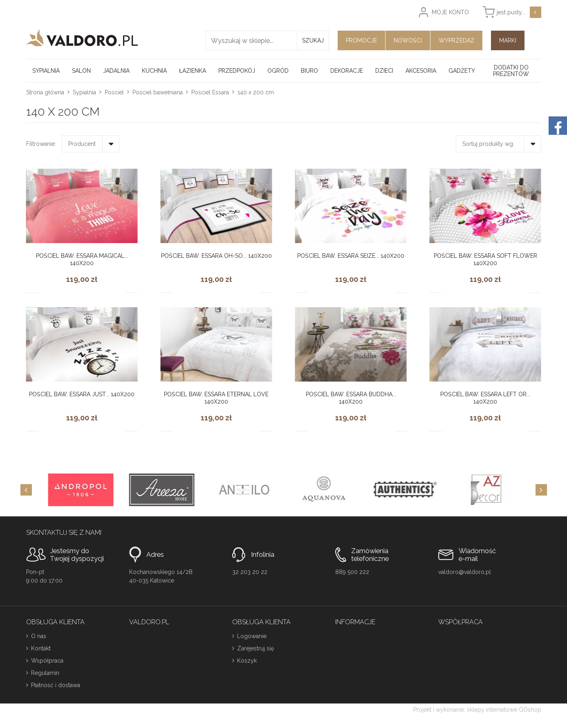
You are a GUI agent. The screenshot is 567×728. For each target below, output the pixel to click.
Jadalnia (116, 71)
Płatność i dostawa (56, 685)
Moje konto (450, 12)
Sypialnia (46, 71)
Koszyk (247, 661)
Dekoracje (347, 71)
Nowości (408, 40)
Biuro (309, 71)
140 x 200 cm (256, 92)
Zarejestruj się (255, 648)
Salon (81, 71)
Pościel (114, 92)
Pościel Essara (210, 92)
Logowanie (252, 636)
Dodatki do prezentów (511, 71)
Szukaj (313, 40)
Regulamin (45, 673)
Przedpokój (237, 71)
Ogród (278, 71)
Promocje (361, 40)
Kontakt (41, 648)
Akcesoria (421, 71)
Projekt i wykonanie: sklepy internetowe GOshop (477, 710)
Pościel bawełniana (158, 92)
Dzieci (384, 71)
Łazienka (193, 71)
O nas (39, 636)
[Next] (541, 490)
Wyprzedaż (456, 40)
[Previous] (26, 490)
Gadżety (462, 71)
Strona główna (45, 92)
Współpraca (47, 661)
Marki (508, 40)
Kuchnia (154, 71)
